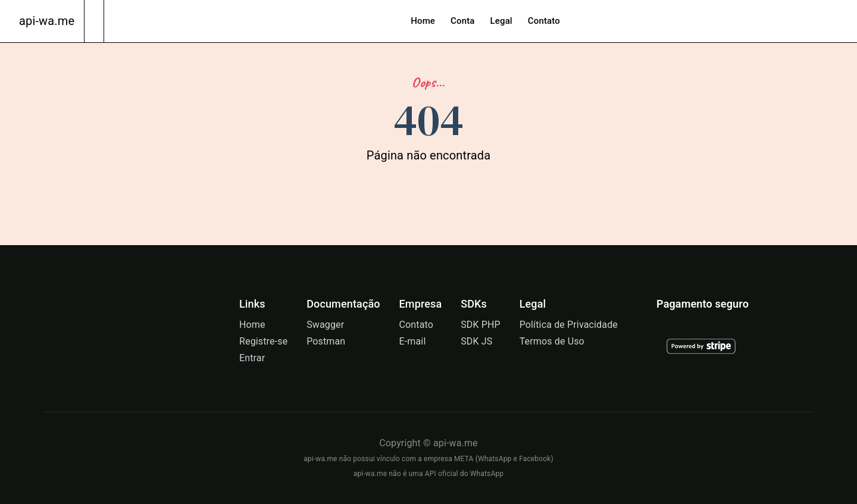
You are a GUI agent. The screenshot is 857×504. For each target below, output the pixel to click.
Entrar (252, 358)
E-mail (412, 341)
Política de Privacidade (569, 325)
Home (423, 21)
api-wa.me (47, 21)
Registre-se (263, 341)
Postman (326, 341)
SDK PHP (481, 325)
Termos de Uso (552, 341)
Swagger (325, 325)
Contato (544, 21)
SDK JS (476, 341)
